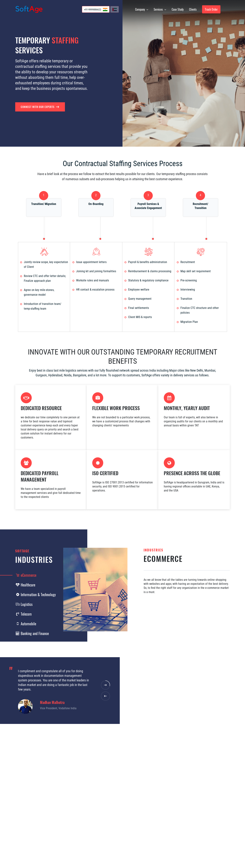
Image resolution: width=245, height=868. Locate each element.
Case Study (178, 9)
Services (160, 9)
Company (142, 9)
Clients (193, 9)
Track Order (211, 9)
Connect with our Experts (40, 107)
